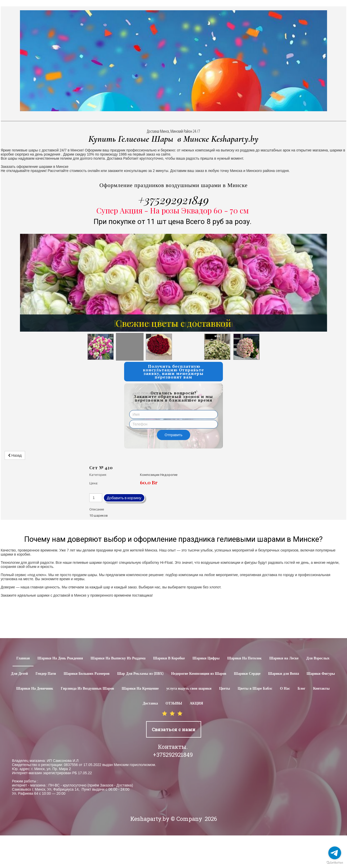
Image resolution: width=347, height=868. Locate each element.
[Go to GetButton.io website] (335, 863)
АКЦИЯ (196, 703)
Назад (15, 455)
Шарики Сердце (247, 674)
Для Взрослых (318, 658)
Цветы (224, 689)
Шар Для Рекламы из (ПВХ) (140, 674)
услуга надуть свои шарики (189, 689)
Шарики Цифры (206, 658)
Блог (301, 689)
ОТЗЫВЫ (174, 703)
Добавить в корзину (124, 498)
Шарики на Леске (284, 658)
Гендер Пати (46, 674)
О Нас (285, 689)
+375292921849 (173, 200)
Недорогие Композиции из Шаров (199, 674)
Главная (23, 658)
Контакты (321, 689)
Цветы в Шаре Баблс (255, 689)
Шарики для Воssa (284, 674)
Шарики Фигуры (321, 674)
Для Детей (19, 674)
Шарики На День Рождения (60, 658)
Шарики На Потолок (244, 658)
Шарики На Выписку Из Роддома (118, 658)
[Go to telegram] (335, 853)
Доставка (150, 703)
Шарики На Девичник (35, 689)
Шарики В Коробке (169, 658)
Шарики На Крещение (140, 689)
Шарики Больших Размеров (87, 674)
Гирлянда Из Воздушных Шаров (88, 689)
